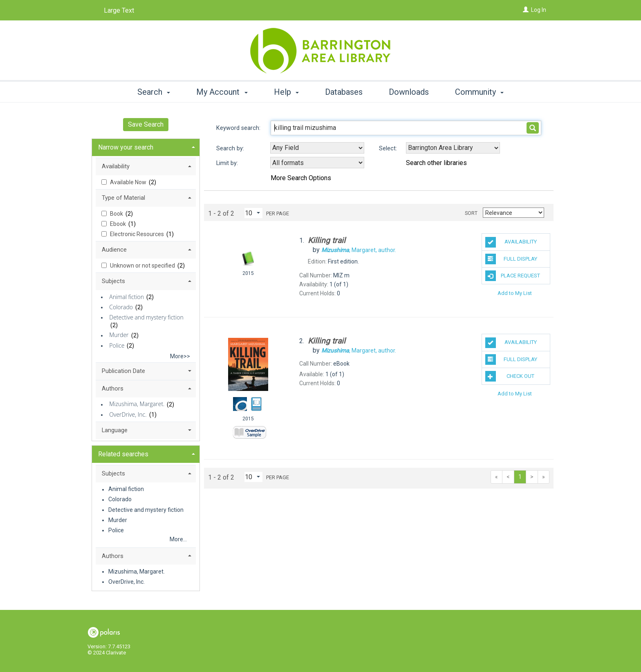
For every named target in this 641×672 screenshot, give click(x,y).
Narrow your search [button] (126, 147)
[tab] (146, 146)
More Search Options (301, 178)
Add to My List (515, 293)
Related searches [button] (123, 454)
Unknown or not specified (143, 266)
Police (117, 345)
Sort (471, 213)
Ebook (119, 224)
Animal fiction (127, 297)
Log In (539, 10)
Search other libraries (436, 163)
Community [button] (479, 92)
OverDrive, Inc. (128, 414)
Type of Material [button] (123, 198)
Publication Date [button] (123, 371)
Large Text (119, 10)
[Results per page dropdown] (253, 213)
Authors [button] (113, 388)
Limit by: (228, 163)
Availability (511, 242)
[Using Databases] (453, 148)
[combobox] (317, 148)
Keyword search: (239, 128)
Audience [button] (114, 250)
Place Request (513, 276)
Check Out (510, 376)
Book (117, 214)
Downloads (409, 92)
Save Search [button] (146, 124)
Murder (119, 335)
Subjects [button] (113, 281)
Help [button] (286, 92)
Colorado (121, 307)
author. (359, 250)
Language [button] (115, 430)
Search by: (231, 148)
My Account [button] (222, 92)
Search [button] (154, 92)
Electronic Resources (138, 234)
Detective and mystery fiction (146, 317)
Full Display (511, 259)
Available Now (129, 182)
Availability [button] (116, 166)
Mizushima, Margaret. (137, 404)
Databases (344, 92)
